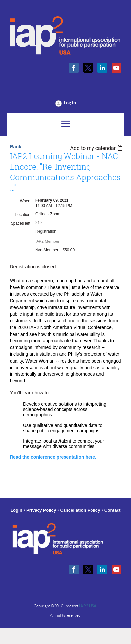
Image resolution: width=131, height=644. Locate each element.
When (25, 201)
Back (16, 147)
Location (23, 215)
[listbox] (97, 148)
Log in (70, 103)
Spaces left (21, 223)
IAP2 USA (88, 606)
